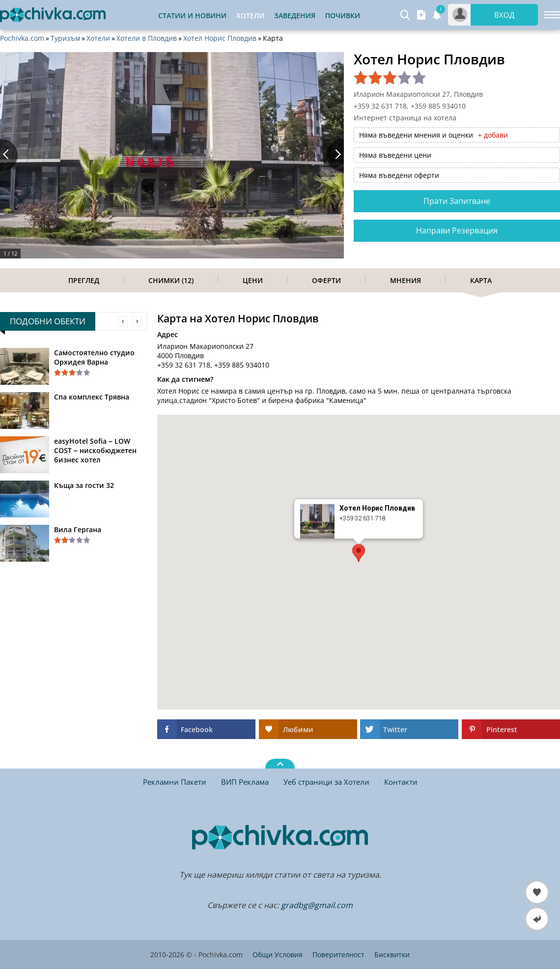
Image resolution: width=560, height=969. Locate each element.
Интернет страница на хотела (405, 118)
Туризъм (65, 38)
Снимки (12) (171, 280)
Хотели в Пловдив (147, 38)
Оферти (326, 280)
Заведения (295, 15)
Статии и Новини (192, 15)
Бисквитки (392, 955)
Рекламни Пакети (175, 782)
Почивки (343, 15)
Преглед (84, 280)
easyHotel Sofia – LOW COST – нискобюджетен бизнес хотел (95, 450)
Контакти (401, 782)
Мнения (406, 280)
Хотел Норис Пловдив (220, 38)
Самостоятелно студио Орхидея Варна (94, 357)
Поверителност (338, 955)
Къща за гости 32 (84, 485)
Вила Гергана (78, 529)
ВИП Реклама (245, 782)
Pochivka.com (22, 38)
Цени (253, 280)
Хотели (98, 38)
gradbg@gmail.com (317, 905)
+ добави (493, 135)
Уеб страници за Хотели (326, 782)
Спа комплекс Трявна (92, 397)
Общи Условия (278, 955)
